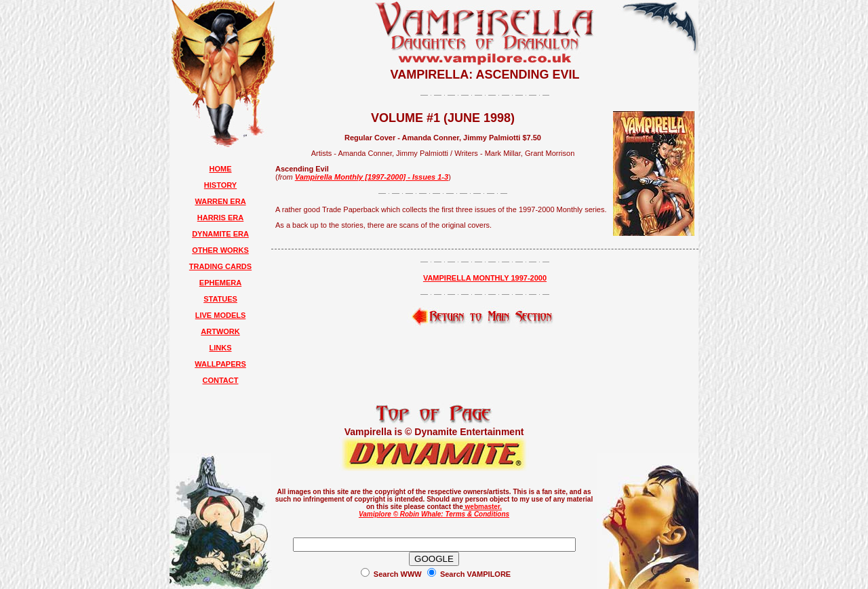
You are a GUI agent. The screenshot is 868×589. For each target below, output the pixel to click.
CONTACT (221, 380)
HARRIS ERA (220, 218)
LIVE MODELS (221, 315)
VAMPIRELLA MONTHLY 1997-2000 (485, 278)
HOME (221, 169)
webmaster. (482, 507)
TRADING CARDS (220, 266)
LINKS (221, 348)
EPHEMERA (220, 283)
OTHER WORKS (220, 250)
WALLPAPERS (220, 364)
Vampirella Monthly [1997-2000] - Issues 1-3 (372, 177)
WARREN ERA (220, 201)
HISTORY (220, 185)
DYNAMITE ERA (220, 234)
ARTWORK (220, 331)
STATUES (220, 299)
